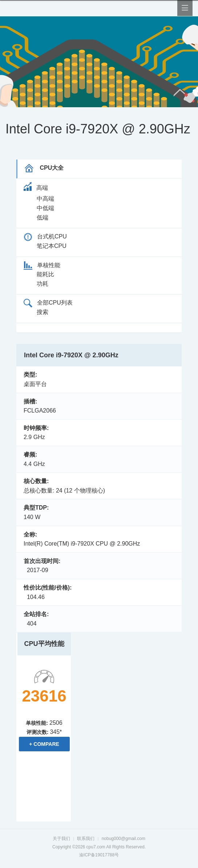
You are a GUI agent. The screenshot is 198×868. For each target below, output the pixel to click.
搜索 (43, 312)
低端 (43, 218)
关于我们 (61, 839)
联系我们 (86, 839)
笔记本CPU (52, 246)
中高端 (45, 199)
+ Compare (44, 744)
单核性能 (42, 265)
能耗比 (45, 274)
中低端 (45, 208)
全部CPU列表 (48, 303)
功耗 (43, 284)
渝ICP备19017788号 (99, 855)
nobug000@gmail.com (124, 839)
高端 (36, 188)
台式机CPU (45, 236)
